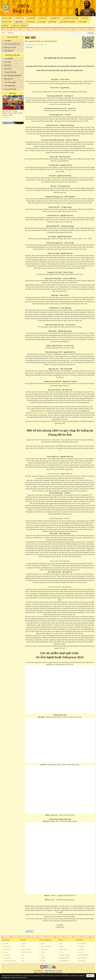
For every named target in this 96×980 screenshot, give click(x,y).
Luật (23, 958)
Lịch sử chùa (7, 946)
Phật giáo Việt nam (65, 955)
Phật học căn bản (27, 952)
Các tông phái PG (64, 961)
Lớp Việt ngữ (7, 955)
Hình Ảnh (12, 93)
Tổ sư (61, 952)
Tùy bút (43, 952)
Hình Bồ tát (81, 949)
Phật (61, 944)
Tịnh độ (24, 944)
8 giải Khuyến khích (51, 914)
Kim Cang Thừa (26, 949)
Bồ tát (61, 946)
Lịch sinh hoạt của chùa (10, 961)
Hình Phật (81, 946)
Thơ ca (43, 955)
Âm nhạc (43, 961)
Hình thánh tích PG (83, 955)
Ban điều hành (7, 949)
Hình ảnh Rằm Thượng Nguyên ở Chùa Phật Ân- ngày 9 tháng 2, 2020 (12, 113)
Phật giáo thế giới (64, 958)
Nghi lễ (43, 944)
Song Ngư (29, 47)
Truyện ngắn (44, 949)
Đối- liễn (43, 958)
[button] (8, 18)
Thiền (23, 946)
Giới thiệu (6, 944)
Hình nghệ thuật (83, 958)
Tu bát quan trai (7, 958)
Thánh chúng (63, 949)
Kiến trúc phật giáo (46, 946)
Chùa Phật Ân (82, 944)
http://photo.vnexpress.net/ (39, 413)
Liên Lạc (5, 952)
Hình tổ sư (81, 952)
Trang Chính (6, 940)
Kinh (23, 955)
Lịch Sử (60, 940)
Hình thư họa (82, 961)
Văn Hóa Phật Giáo (45, 940)
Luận (23, 961)
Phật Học (23, 940)
